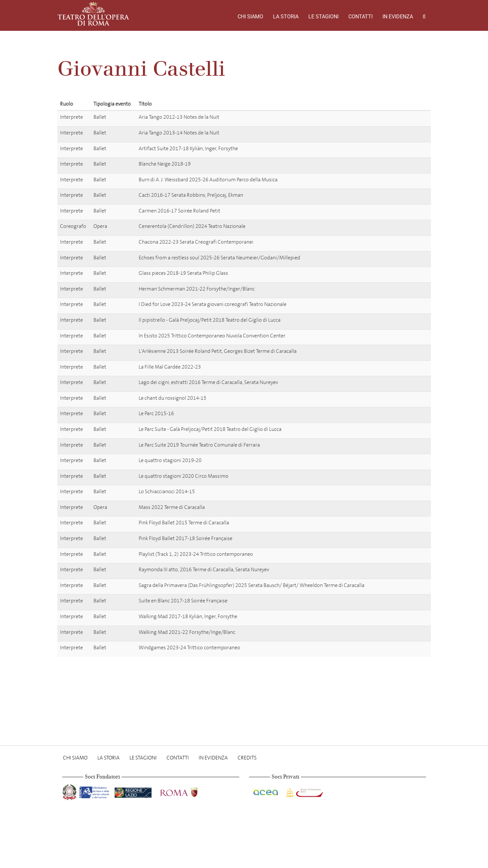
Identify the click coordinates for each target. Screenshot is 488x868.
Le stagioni (323, 17)
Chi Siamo (250, 17)
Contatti (361, 17)
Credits (247, 758)
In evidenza (398, 17)
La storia (286, 17)
